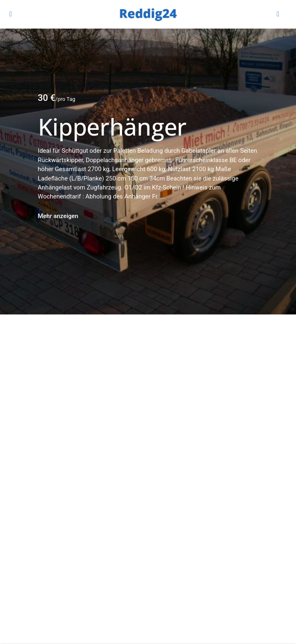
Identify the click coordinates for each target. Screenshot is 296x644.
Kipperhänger (112, 127)
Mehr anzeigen (58, 216)
